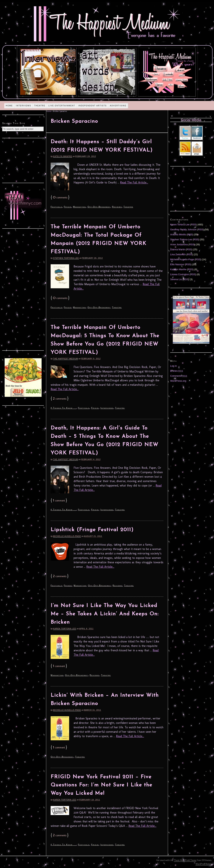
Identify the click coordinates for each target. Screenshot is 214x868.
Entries (177, 371)
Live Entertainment (62, 106)
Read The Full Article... (134, 182)
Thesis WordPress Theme (185, 860)
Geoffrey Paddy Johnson (183, 230)
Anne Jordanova (179, 244)
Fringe (68, 585)
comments (60, 198)
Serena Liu (176, 279)
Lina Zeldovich (178, 254)
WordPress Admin (204, 864)
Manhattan (79, 207)
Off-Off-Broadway (99, 207)
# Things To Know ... (63, 408)
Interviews (23, 106)
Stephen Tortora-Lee (66, 258)
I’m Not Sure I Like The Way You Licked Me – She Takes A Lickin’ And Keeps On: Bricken (105, 614)
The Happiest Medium (65, 359)
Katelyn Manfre (63, 156)
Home (9, 106)
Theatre (40, 106)
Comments (179, 376)
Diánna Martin (178, 249)
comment (59, 501)
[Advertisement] (23, 160)
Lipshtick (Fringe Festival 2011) (92, 530)
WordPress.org (178, 381)
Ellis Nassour (177, 264)
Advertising (118, 106)
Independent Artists (93, 106)
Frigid (68, 207)
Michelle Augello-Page (67, 536)
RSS (194, 225)
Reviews (117, 207)
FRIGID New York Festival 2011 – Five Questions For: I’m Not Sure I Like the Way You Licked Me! (101, 785)
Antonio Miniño (178, 234)
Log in (173, 366)
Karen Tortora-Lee (65, 629)
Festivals (56, 207)
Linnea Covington (180, 274)
